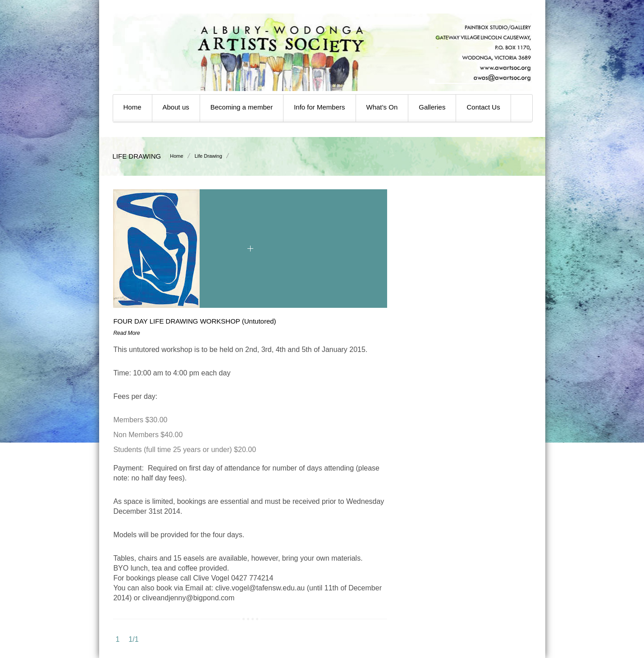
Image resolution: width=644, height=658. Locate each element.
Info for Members (319, 107)
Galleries (432, 107)
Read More (126, 333)
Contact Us (483, 107)
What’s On (382, 107)
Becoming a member (242, 107)
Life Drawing (208, 156)
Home (132, 107)
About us (176, 107)
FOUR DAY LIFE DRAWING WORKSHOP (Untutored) (194, 321)
